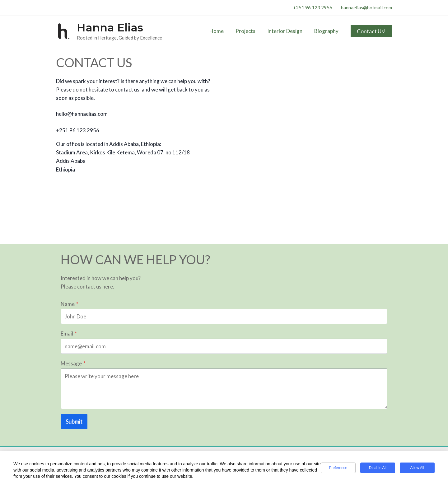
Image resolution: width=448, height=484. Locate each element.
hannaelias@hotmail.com (366, 7)
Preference (338, 468)
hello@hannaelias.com (82, 114)
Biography (327, 31)
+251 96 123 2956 (313, 7)
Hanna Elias (110, 28)
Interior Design (287, 31)
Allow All (417, 468)
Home (221, 31)
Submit (74, 421)
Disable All (378, 468)
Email (69, 334)
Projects (249, 31)
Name (70, 304)
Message (73, 363)
